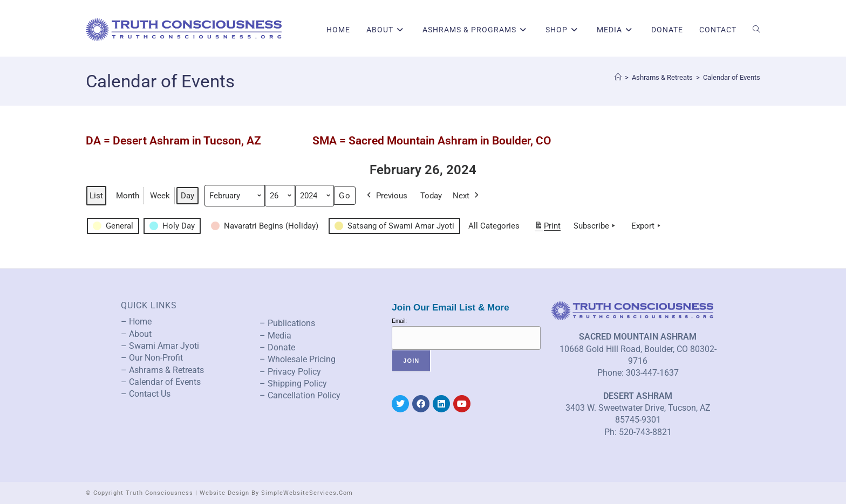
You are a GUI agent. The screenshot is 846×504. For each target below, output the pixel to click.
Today (431, 196)
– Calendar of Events (161, 382)
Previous (386, 196)
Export (647, 226)
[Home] (618, 77)
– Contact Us (146, 394)
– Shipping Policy (293, 384)
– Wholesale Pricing (298, 359)
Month (128, 196)
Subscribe (595, 226)
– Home (136, 322)
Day (187, 196)
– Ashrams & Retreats (162, 370)
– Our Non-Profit (152, 358)
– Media (275, 336)
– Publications (287, 323)
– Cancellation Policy (300, 395)
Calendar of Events (732, 77)
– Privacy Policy (290, 372)
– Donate (277, 347)
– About (136, 334)
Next (467, 196)
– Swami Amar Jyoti (160, 346)
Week (160, 196)
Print (547, 228)
